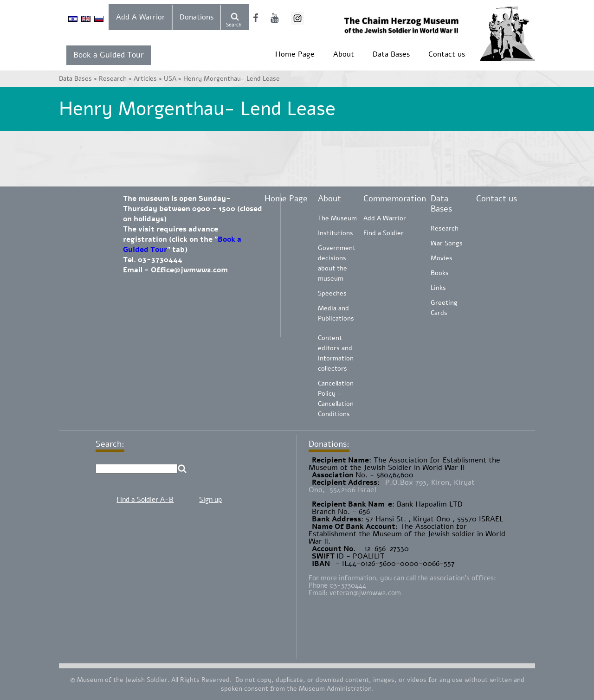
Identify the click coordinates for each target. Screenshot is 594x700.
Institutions (336, 233)
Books (440, 273)
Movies (442, 258)
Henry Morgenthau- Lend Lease (232, 79)
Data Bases (391, 54)
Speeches (332, 293)
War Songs (447, 243)
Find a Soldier (384, 233)
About (344, 54)
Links (438, 288)
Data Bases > (79, 79)
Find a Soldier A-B (145, 500)
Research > (116, 79)
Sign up (210, 500)
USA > (174, 79)
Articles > (149, 79)
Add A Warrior (141, 17)
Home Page (295, 54)
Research (445, 228)
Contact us (447, 54)
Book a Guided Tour (109, 55)
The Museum (337, 218)
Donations (197, 17)
